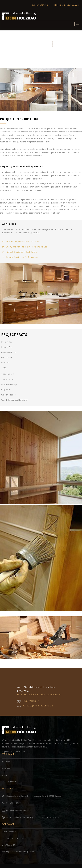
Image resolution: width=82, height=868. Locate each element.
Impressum (7, 751)
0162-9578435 (40, 5)
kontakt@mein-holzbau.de (67, 5)
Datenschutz (19, 751)
